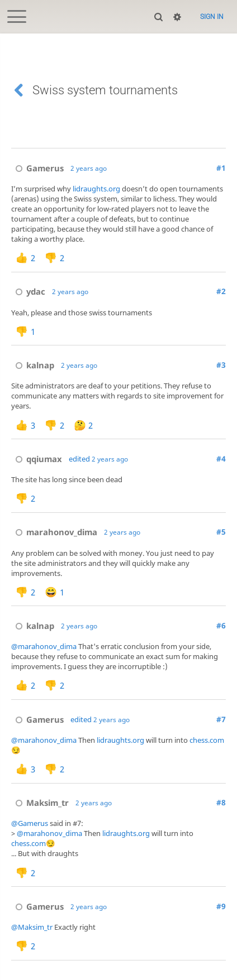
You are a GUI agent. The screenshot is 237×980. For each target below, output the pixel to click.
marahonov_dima (54, 532)
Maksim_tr (40, 803)
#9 (221, 906)
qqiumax (37, 459)
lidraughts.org (96, 189)
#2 (221, 291)
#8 (221, 803)
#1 (221, 168)
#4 (221, 459)
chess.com (207, 740)
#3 (221, 365)
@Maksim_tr (32, 927)
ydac (28, 291)
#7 (221, 719)
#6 (221, 626)
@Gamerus (30, 823)
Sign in (212, 17)
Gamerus (37, 168)
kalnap (33, 365)
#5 (221, 532)
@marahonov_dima (44, 646)
